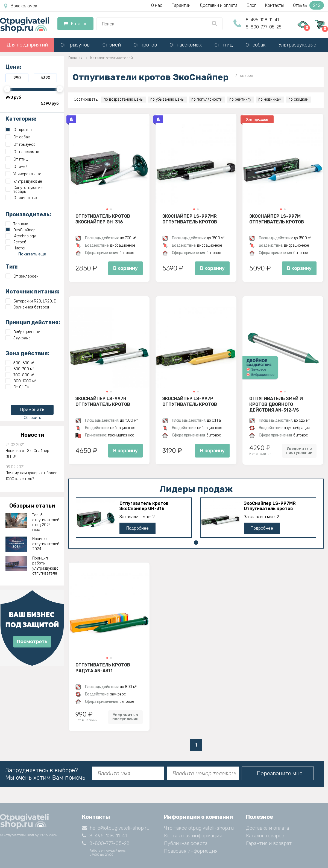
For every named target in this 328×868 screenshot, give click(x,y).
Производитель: (28, 214)
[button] (107, 209)
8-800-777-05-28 (264, 27)
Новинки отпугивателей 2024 (46, 544)
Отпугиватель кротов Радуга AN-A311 (103, 668)
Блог (251, 5)
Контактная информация (193, 836)
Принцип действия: (33, 322)
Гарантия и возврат (269, 843)
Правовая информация (191, 851)
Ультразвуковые (297, 45)
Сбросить (32, 418)
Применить (32, 410)
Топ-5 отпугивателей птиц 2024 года (46, 523)
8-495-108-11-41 (262, 20)
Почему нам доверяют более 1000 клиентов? (31, 476)
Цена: (13, 67)
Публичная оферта (186, 843)
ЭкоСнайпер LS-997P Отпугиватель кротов (190, 401)
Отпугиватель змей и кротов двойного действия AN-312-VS (276, 404)
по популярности (207, 99)
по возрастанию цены (123, 99)
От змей (112, 45)
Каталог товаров (265, 836)
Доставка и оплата (267, 828)
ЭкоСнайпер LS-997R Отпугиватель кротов (103, 401)
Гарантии (181, 5)
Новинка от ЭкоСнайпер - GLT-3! (29, 454)
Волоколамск (21, 6)
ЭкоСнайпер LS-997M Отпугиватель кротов (277, 219)
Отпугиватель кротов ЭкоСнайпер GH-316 (103, 219)
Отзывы (308, 5)
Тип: (12, 267)
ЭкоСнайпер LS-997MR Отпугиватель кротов (190, 219)
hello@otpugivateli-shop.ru (116, 828)
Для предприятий (27, 45)
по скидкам (298, 99)
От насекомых (186, 45)
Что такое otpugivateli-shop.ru (199, 828)
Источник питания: (33, 292)
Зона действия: (27, 353)
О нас (157, 5)
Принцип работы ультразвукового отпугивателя (46, 566)
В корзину (125, 268)
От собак (256, 45)
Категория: (21, 119)
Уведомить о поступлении (299, 451)
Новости (32, 435)
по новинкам (270, 99)
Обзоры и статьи (32, 506)
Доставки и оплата (219, 5)
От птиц (224, 45)
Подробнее (137, 528)
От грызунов (75, 45)
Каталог (75, 24)
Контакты (274, 5)
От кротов (145, 45)
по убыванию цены (167, 99)
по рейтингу (240, 99)
